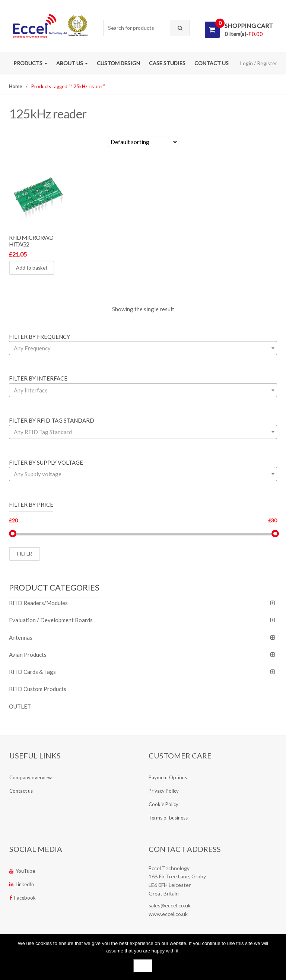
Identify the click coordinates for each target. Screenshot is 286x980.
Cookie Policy (163, 804)
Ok (143, 966)
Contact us (212, 63)
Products (30, 63)
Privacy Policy (164, 791)
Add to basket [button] (32, 268)
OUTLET (20, 706)
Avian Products (28, 655)
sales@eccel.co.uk (170, 905)
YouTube (22, 871)
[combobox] (137, 28)
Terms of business (168, 818)
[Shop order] (143, 142)
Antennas (21, 637)
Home (15, 86)
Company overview (31, 777)
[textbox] (143, 348)
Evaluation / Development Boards (51, 620)
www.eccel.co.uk (168, 914)
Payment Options (168, 777)
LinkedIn (22, 884)
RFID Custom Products (38, 689)
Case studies (167, 63)
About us (72, 63)
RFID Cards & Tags (32, 672)
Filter (25, 554)
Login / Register (259, 63)
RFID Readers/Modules (38, 603)
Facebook (23, 898)
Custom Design (118, 63)
